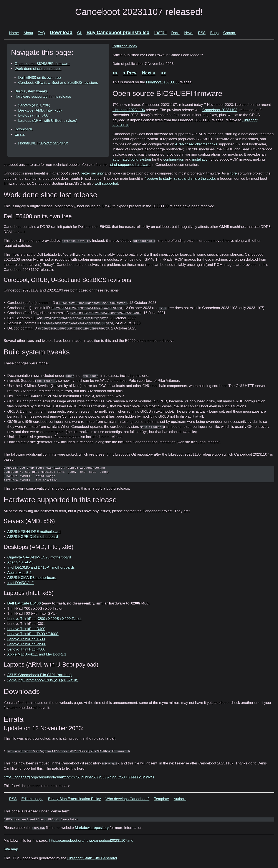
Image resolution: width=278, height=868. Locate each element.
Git (79, 33)
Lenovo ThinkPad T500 (26, 639)
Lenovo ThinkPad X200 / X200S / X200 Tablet (44, 619)
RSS (202, 33)
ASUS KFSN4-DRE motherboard (34, 532)
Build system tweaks (31, 91)
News (189, 33)
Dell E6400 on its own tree (40, 78)
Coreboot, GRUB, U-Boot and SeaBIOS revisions (58, 83)
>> (164, 73)
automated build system (132, 159)
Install (160, 32)
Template (162, 799)
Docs (175, 33)
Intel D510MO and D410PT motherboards (41, 567)
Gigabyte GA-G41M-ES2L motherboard (39, 557)
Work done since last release (38, 69)
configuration (174, 159)
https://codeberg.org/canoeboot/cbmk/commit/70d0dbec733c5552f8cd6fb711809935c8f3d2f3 (79, 777)
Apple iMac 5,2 (19, 573)
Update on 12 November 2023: (43, 143)
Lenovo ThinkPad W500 (27, 644)
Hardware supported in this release (43, 96)
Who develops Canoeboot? (127, 799)
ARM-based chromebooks (196, 144)
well (98, 184)
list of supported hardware (130, 165)
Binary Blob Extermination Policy (75, 799)
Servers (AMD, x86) (34, 105)
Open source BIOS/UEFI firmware (42, 64)
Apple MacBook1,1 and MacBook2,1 (37, 654)
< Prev (130, 73)
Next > (149, 73)
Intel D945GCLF (21, 583)
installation (201, 159)
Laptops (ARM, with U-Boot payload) (48, 121)
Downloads (24, 129)
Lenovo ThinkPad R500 (26, 649)
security (98, 173)
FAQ (41, 33)
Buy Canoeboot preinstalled (118, 32)
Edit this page (32, 799)
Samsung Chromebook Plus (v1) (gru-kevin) (43, 680)
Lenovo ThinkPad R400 (26, 629)
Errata (20, 134)
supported (110, 184)
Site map (11, 849)
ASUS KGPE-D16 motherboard (33, 537)
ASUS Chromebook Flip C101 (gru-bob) (40, 675)
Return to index (125, 46)
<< (115, 73)
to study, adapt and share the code (180, 179)
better (85, 173)
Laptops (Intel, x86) (34, 115)
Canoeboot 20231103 (220, 110)
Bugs (214, 33)
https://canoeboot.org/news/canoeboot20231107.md (91, 841)
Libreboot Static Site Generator (92, 858)
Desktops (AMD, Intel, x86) (40, 110)
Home (14, 33)
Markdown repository (92, 828)
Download (61, 32)
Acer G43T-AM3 (20, 562)
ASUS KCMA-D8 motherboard (32, 578)
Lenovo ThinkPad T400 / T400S (33, 634)
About (28, 33)
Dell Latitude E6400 (24, 603)
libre (233, 173)
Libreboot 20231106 (162, 82)
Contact (230, 33)
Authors (180, 799)
